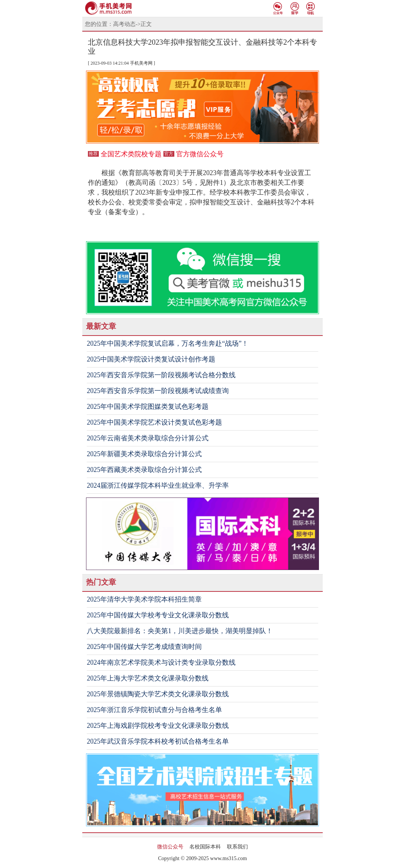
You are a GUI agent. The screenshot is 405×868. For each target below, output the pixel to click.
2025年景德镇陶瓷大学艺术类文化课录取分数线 (158, 694)
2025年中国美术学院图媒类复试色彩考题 (148, 407)
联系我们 (237, 847)
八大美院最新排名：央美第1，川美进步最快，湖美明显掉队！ (180, 631)
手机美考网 (141, 63)
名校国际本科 (205, 847)
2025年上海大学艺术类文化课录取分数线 (148, 678)
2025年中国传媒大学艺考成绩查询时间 (144, 647)
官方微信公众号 (200, 154)
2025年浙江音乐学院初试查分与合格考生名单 (154, 710)
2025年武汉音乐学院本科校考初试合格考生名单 (158, 741)
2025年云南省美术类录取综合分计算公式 (148, 438)
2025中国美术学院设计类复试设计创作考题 (151, 359)
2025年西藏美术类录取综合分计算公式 (144, 470)
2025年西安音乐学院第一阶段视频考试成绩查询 (158, 391)
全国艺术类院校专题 (131, 154)
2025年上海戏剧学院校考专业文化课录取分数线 (158, 726)
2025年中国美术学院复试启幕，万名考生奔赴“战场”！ (168, 343)
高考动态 (124, 24)
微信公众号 (170, 847)
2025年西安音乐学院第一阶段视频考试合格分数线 (161, 375)
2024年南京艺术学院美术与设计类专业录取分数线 (161, 662)
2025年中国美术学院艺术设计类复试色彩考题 (154, 422)
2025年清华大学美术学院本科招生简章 (144, 599)
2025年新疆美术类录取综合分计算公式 (144, 454)
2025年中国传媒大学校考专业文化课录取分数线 (158, 615)
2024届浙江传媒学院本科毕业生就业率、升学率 (158, 485)
